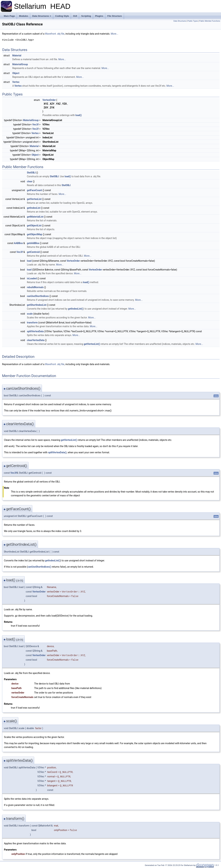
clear (30, 181)
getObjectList (34, 226)
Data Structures (42, 16)
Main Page (9, 16)
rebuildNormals (35, 287)
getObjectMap (35, 234)
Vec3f (35, 125)
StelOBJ (31, 173)
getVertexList (34, 199)
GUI (75, 16)
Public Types (193, 21)
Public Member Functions (210, 21)
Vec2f (35, 129)
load (29, 261)
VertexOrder (49, 100)
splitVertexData (35, 331)
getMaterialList (35, 217)
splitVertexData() (57, 452)
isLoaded (32, 278)
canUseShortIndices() (39, 567)
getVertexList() (92, 344)
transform (32, 323)
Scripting (86, 16)
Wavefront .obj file (55, 34)
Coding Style (62, 16)
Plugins (99, 16)
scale (30, 314)
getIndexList (34, 208)
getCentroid (33, 252)
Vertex (16, 82)
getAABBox (33, 243)
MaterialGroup (20, 64)
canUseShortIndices (38, 296)
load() (78, 115)
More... (114, 34)
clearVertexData (36, 340)
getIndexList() (76, 309)
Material (17, 56)
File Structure (115, 16)
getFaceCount (35, 190)
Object (16, 73)
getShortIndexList (37, 305)
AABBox (18, 243)
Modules (24, 16)
